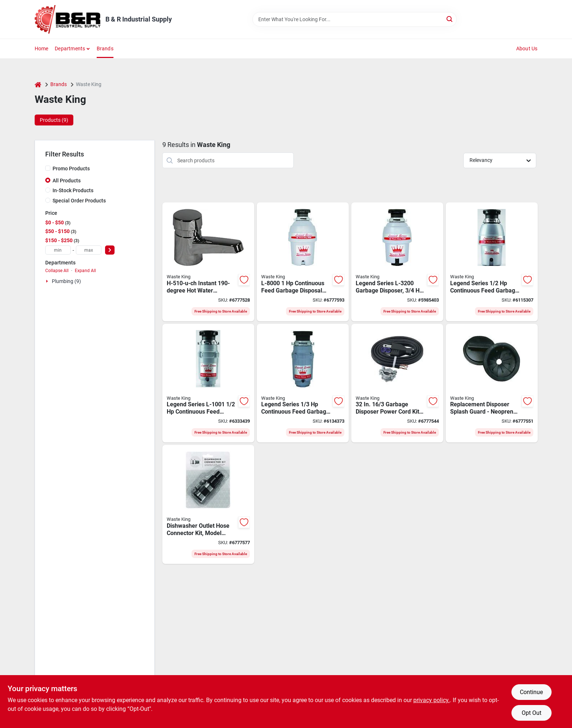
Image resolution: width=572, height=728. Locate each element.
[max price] (89, 250)
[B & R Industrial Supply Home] (67, 19)
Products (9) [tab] (54, 120)
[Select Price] (110, 250)
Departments (70, 49)
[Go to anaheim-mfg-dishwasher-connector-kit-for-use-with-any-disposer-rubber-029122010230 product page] (208, 504)
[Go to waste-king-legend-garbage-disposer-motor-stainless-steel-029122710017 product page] (208, 383)
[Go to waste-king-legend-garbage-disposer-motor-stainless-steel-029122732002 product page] (397, 262)
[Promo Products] (48, 168)
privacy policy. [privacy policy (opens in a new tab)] (432, 700)
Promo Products (71, 169)
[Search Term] (355, 19)
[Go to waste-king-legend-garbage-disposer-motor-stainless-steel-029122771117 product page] (303, 383)
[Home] (38, 84)
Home (42, 49)
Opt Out (532, 713)
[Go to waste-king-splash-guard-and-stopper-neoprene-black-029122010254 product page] (492, 383)
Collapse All (57, 271)
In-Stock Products (73, 190)
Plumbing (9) (66, 281)
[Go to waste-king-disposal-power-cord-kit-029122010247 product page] (397, 383)
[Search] (450, 19)
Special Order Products (79, 201)
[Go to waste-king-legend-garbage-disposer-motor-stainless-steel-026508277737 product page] (303, 262)
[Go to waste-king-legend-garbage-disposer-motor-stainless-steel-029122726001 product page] (492, 262)
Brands (105, 49)
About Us (527, 49)
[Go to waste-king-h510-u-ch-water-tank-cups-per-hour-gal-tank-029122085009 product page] (208, 262)
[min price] (58, 250)
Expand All (85, 271)
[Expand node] (48, 281)
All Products (67, 181)
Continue (531, 692)
